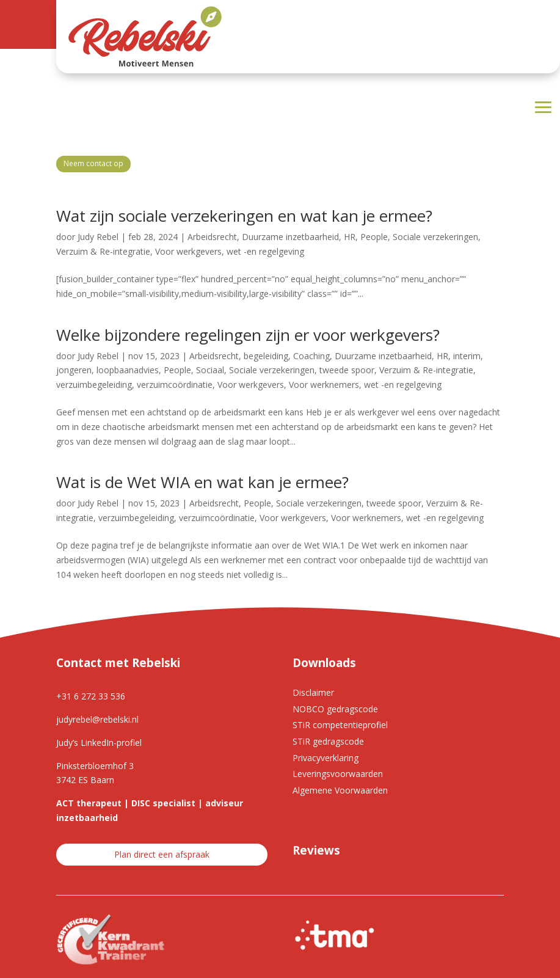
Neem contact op (93, 163)
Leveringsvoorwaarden (338, 774)
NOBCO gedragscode (335, 709)
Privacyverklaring (325, 758)
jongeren (74, 370)
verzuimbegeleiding (94, 385)
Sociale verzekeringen (435, 237)
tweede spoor (347, 370)
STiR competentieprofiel (340, 725)
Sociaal (210, 370)
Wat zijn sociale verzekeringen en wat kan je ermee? (244, 216)
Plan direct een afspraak (162, 854)
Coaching (311, 356)
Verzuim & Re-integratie (103, 251)
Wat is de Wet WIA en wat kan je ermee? (202, 482)
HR (350, 237)
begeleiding (266, 356)
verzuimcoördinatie (175, 385)
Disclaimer (313, 692)
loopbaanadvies (128, 370)
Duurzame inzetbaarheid (290, 237)
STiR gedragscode (328, 741)
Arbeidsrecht (212, 237)
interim (467, 356)
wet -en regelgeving (265, 251)
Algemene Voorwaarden (340, 790)
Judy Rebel (98, 237)
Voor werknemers (324, 385)
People (374, 237)
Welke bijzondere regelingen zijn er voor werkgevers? (248, 335)
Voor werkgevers (188, 251)
